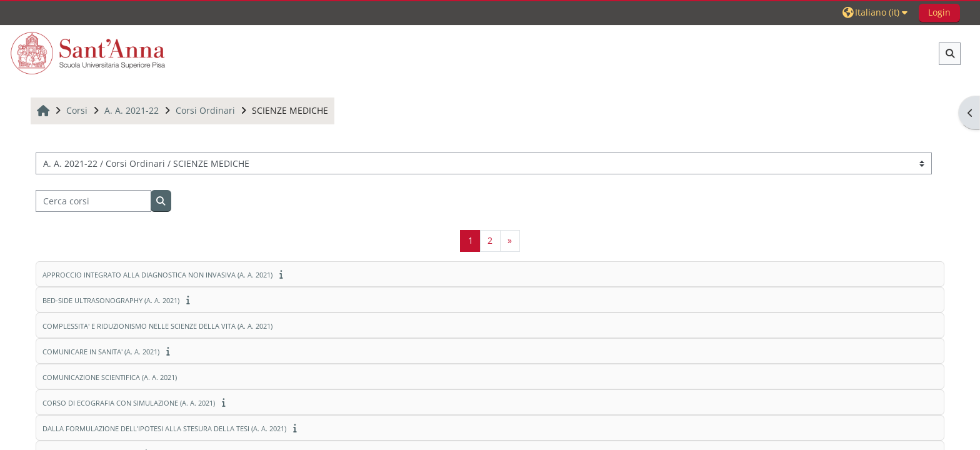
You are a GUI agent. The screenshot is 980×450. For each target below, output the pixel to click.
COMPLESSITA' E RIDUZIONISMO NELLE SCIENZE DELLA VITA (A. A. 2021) (157, 326)
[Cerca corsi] (93, 201)
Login (939, 12)
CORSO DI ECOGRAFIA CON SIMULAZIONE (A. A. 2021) (129, 403)
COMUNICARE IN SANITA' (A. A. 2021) (101, 352)
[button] (877, 12)
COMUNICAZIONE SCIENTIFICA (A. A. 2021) (110, 377)
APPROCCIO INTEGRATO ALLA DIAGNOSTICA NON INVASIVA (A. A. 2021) (157, 275)
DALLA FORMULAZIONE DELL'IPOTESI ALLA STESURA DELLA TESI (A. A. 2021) (164, 428)
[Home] (88, 53)
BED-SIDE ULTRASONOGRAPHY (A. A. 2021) (111, 300)
